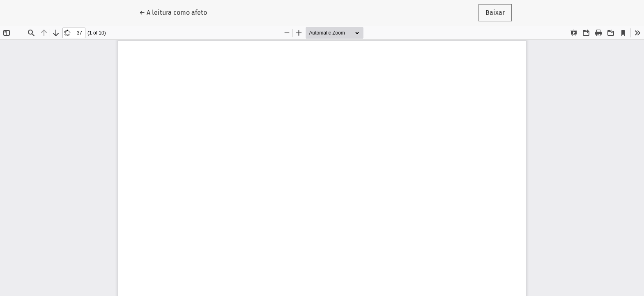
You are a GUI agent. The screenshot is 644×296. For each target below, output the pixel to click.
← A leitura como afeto (177, 12)
